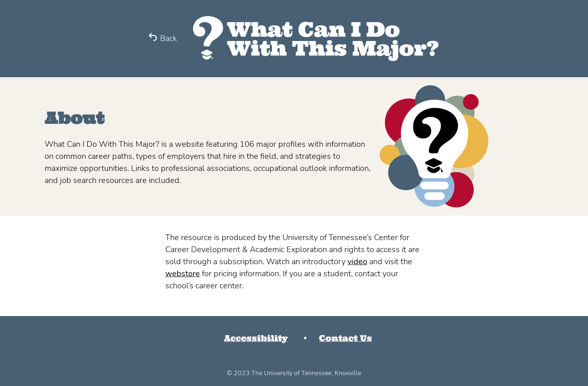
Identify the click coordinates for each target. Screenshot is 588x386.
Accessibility (256, 338)
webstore (183, 274)
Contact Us (345, 338)
